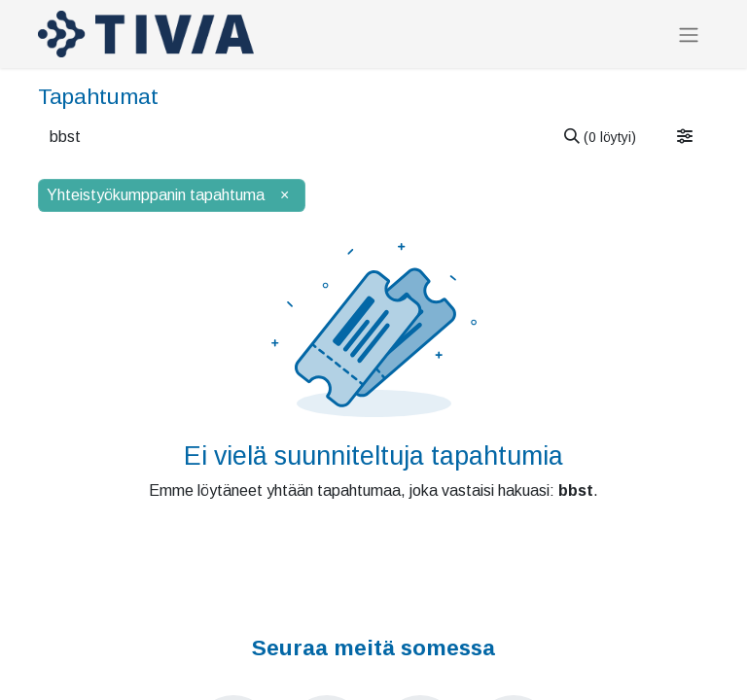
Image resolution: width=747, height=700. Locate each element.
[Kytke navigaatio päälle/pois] (689, 35)
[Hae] (600, 137)
